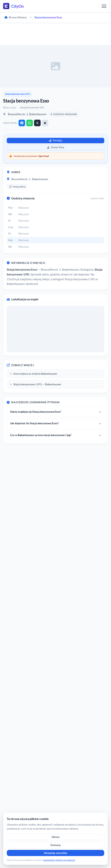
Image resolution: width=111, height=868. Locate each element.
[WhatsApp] (30, 123)
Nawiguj (55, 140)
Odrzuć (56, 837)
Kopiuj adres (17, 187)
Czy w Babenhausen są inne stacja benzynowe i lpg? (41, 435)
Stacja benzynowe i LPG (18, 94)
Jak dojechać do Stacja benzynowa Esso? (34, 423)
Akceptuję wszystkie (55, 853)
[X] (37, 123)
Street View (56, 147)
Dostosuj (55, 845)
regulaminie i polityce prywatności (59, 860)
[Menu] (104, 6)
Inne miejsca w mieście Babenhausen (33, 374)
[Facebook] (22, 123)
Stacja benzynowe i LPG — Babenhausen (35, 384)
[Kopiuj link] (45, 123)
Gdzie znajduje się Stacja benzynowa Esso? (36, 412)
